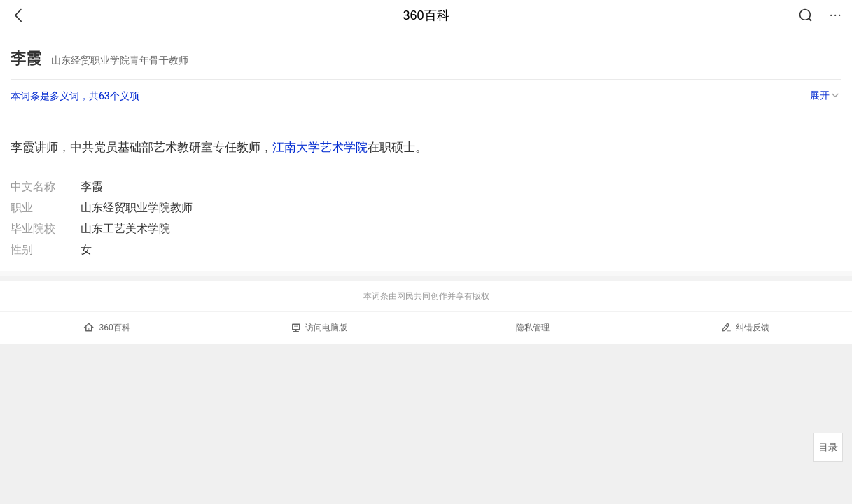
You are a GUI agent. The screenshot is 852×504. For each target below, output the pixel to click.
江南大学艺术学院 (320, 147)
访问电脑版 (320, 328)
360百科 (426, 15)
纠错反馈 (745, 327)
